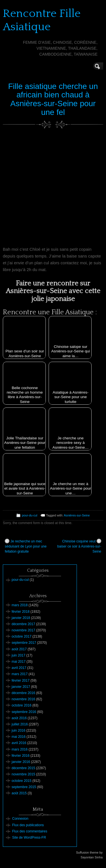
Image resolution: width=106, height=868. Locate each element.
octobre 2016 (21, 705)
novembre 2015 (23, 774)
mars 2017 (20, 674)
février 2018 (20, 612)
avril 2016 (19, 743)
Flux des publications (28, 825)
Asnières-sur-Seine (77, 515)
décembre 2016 (23, 693)
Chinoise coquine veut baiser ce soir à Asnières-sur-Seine (79, 546)
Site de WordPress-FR (29, 838)
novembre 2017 (23, 630)
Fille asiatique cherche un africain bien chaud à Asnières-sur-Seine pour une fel (53, 99)
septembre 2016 (24, 712)
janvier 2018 (21, 618)
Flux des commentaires (30, 831)
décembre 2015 (23, 768)
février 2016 (20, 756)
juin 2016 (19, 730)
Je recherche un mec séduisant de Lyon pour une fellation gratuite (26, 546)
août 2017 (19, 649)
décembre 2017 (23, 624)
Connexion (20, 819)
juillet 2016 (20, 724)
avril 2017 (19, 668)
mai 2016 (19, 737)
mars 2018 (20, 605)
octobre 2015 (21, 781)
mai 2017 (19, 662)
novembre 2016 (23, 699)
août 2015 (19, 793)
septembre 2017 (24, 643)
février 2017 (20, 681)
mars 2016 (20, 749)
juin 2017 (19, 655)
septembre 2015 (24, 787)
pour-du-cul (30, 515)
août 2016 (19, 718)
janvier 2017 (21, 687)
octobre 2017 (21, 636)
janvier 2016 (21, 762)
